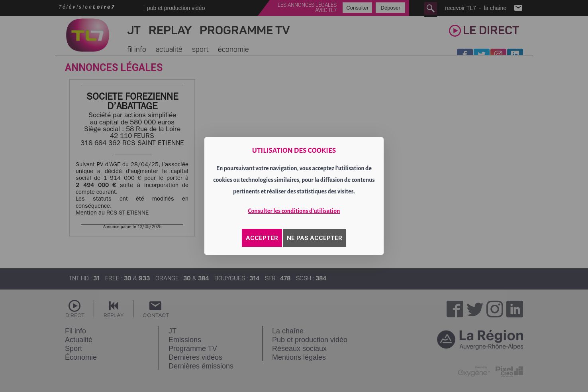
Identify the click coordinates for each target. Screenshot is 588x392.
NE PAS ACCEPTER (315, 238)
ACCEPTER (262, 238)
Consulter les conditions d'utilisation (294, 211)
